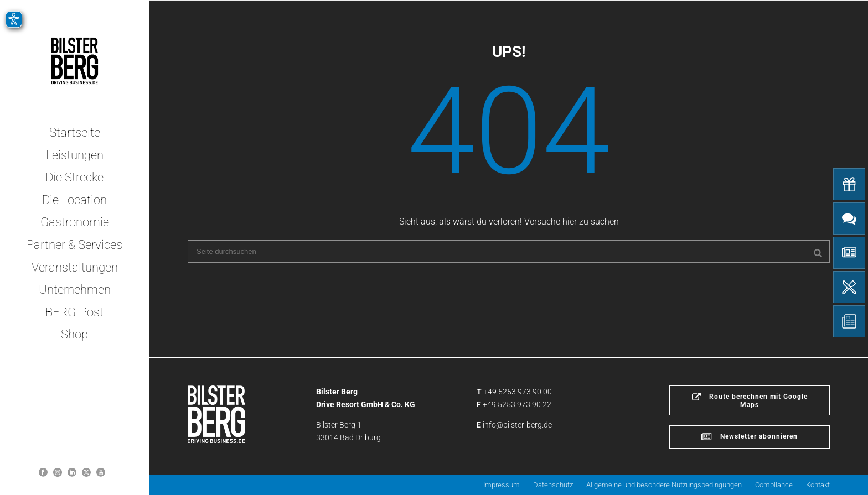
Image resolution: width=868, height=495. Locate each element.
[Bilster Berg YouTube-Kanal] (101, 472)
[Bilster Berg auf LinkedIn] (72, 472)
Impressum (502, 485)
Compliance (774, 485)
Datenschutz (553, 485)
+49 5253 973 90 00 (518, 392)
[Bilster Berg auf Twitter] (86, 472)
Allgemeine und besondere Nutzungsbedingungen (664, 485)
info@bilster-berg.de (517, 425)
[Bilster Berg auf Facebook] (43, 472)
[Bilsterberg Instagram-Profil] (58, 472)
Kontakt (818, 485)
